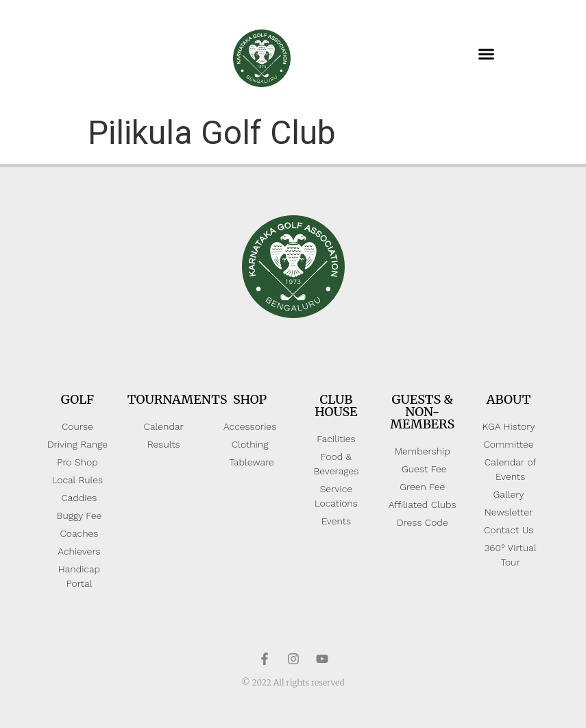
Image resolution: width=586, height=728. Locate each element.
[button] (486, 54)
